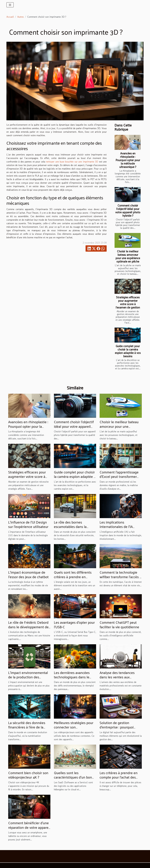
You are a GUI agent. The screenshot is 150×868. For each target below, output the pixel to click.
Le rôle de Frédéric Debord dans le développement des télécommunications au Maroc (29, 629)
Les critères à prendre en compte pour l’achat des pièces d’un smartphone (119, 777)
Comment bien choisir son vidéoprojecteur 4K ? (28, 775)
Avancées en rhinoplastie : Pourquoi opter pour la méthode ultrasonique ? (128, 160)
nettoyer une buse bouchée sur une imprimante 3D (72, 162)
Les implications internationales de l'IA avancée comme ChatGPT (119, 527)
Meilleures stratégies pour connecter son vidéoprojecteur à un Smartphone (74, 729)
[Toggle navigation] (10, 5)
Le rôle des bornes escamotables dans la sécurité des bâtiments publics (71, 529)
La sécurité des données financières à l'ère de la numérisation (27, 727)
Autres (21, 17)
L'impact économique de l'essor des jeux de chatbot (28, 574)
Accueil (10, 17)
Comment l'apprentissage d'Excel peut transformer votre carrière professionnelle (119, 479)
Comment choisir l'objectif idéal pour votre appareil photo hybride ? (128, 210)
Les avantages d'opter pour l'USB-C (74, 624)
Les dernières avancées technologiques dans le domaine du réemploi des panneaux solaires (73, 679)
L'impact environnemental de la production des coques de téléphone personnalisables (28, 679)
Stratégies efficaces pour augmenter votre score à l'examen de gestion (128, 302)
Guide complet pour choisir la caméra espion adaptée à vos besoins (128, 351)
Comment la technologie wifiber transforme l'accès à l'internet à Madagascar (120, 577)
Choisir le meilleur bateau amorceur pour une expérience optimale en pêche (128, 256)
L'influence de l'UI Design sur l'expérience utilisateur (28, 524)
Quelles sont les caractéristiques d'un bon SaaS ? (73, 777)
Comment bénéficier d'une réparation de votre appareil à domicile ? (29, 827)
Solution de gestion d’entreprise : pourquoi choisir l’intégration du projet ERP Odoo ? (117, 729)
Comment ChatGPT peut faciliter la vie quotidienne (119, 624)
